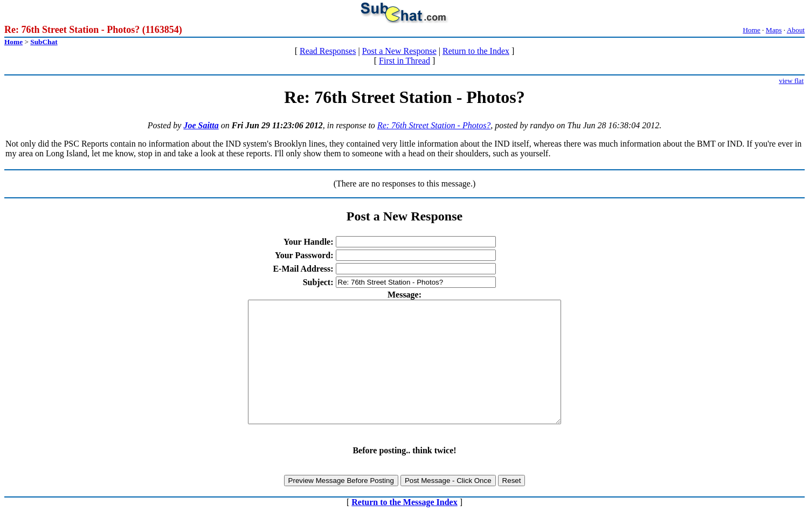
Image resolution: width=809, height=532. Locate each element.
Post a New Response (399, 51)
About (796, 30)
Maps (774, 30)
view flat (791, 81)
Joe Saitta (201, 125)
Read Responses (328, 51)
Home (752, 30)
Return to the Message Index (404, 526)
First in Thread (405, 61)
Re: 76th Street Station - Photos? (434, 125)
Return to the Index (476, 51)
